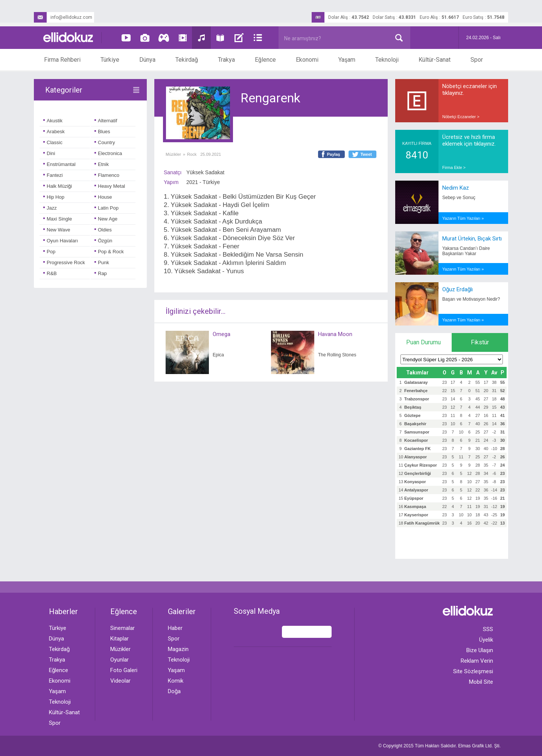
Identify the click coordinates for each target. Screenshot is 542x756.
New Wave (57, 230)
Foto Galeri (124, 670)
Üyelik (486, 640)
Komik (176, 681)
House (103, 197)
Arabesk (54, 132)
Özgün (103, 241)
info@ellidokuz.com (63, 17)
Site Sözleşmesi (473, 671)
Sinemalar (123, 628)
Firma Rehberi (62, 60)
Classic (53, 142)
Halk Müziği (58, 186)
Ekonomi (307, 60)
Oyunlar (120, 660)
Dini (49, 153)
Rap (101, 273)
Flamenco (107, 175)
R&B (50, 273)
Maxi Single (58, 219)
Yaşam (347, 60)
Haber (175, 628)
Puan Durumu (423, 342)
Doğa (174, 691)
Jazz (50, 208)
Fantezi (53, 175)
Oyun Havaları (61, 241)
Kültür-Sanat (435, 60)
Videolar (120, 681)
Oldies (103, 230)
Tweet (366, 154)
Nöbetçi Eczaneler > (461, 117)
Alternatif (106, 121)
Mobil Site (481, 682)
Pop (49, 252)
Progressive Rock (64, 262)
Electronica (108, 153)
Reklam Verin (477, 661)
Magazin (178, 649)
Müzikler (173, 154)
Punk (102, 262)
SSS (488, 629)
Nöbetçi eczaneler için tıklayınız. (470, 90)
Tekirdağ (187, 60)
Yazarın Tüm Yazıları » (463, 218)
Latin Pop (107, 208)
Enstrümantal (59, 164)
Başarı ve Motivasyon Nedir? (471, 299)
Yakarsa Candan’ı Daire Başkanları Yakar (466, 251)
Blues (102, 132)
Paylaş (334, 154)
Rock (192, 154)
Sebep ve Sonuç (459, 198)
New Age (106, 219)
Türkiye (110, 60)
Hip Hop (54, 197)
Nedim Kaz (456, 188)
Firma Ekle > (454, 167)
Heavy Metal (110, 186)
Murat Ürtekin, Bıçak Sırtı (472, 239)
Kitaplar (120, 639)
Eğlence (265, 60)
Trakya (226, 60)
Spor (477, 60)
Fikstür (480, 342)
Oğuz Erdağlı (458, 289)
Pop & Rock (109, 252)
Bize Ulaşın (480, 650)
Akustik (53, 121)
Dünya (147, 60)
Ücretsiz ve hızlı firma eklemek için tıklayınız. (469, 140)
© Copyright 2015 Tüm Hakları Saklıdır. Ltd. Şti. (439, 746)
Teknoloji (387, 60)
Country (105, 142)
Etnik (102, 164)
